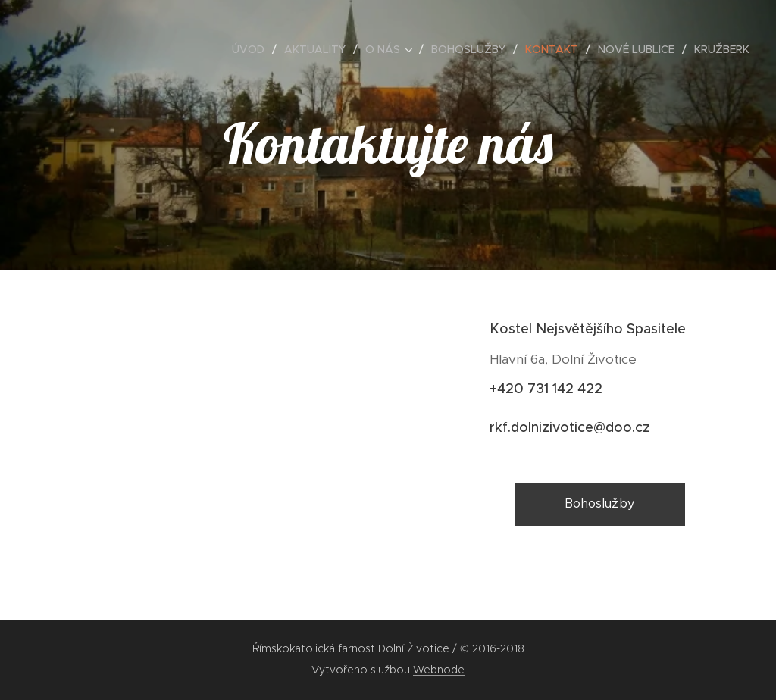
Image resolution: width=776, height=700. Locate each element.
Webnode (439, 670)
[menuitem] (252, 49)
